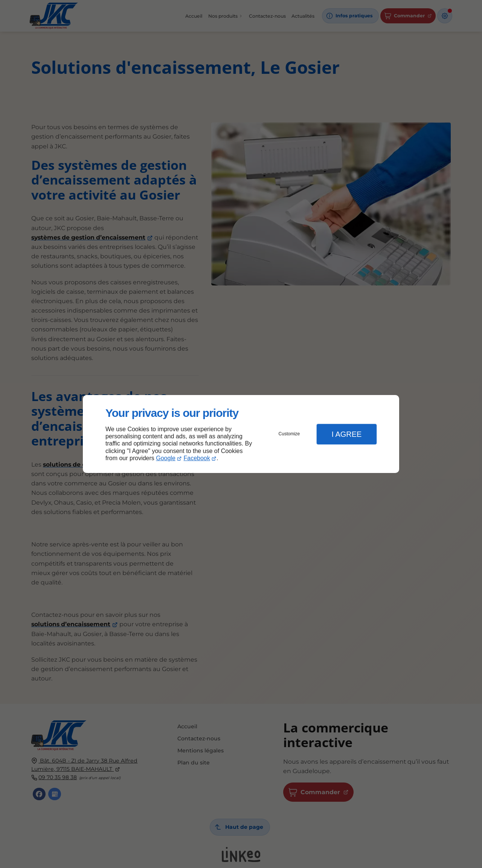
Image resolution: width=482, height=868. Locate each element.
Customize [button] (289, 434)
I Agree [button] (346, 434)
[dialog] (241, 434)
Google (166, 458)
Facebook (197, 458)
